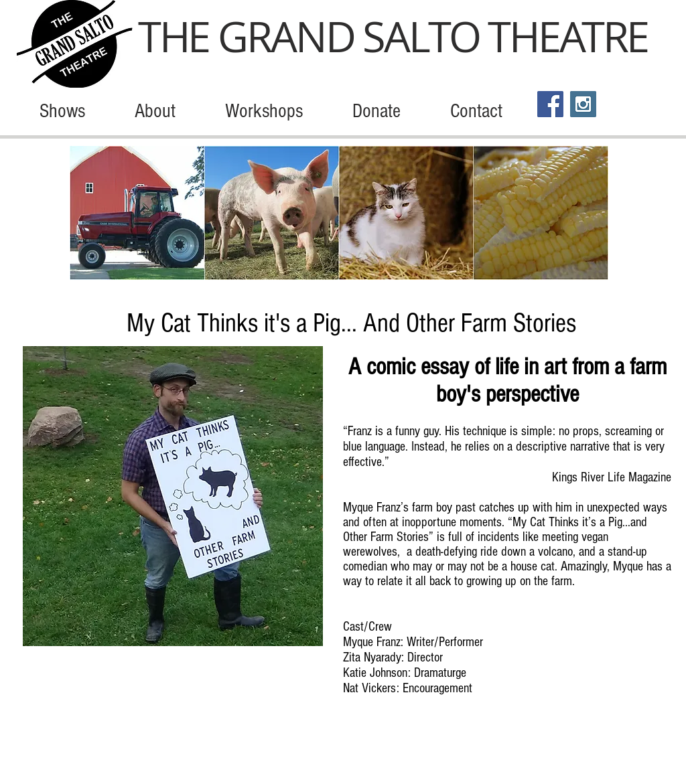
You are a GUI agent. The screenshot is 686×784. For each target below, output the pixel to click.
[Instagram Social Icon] (583, 104)
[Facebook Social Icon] (550, 104)
